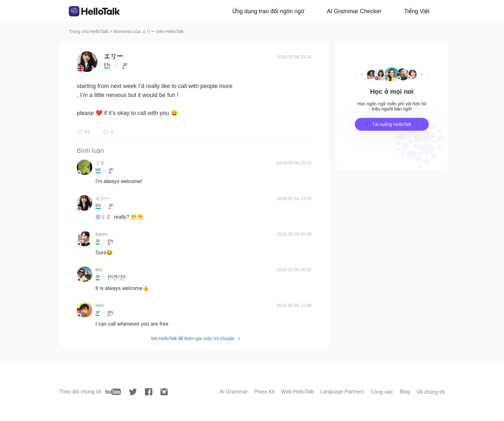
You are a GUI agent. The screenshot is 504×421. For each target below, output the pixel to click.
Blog (405, 392)
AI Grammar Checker (354, 11)
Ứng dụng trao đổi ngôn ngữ (268, 11)
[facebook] (149, 392)
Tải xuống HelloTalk (392, 124)
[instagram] (164, 392)
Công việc (382, 392)
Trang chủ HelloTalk (89, 31)
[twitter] (133, 392)
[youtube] (113, 392)
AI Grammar (234, 392)
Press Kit (265, 392)
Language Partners (342, 392)
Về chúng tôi (431, 392)
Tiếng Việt (417, 11)
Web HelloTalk (298, 392)
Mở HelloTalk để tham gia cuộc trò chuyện (193, 338)
